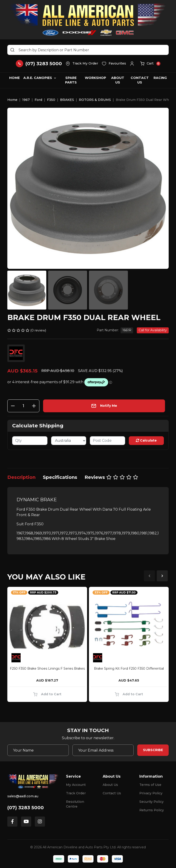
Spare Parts (71, 80)
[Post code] (107, 441)
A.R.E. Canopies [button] (38, 78)
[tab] (21, 477)
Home (14, 78)
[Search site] (12, 50)
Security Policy (151, 802)
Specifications (60, 477)
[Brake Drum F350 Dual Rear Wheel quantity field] (23, 406)
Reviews (111, 477)
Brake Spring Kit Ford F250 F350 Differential (129, 669)
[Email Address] (103, 750)
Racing (160, 78)
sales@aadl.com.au (23, 796)
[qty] (30, 441)
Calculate (146, 440)
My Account (76, 785)
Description (21, 477)
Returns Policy (152, 810)
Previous (149, 576)
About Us (118, 80)
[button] (133, 64)
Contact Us (140, 80)
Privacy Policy (151, 793)
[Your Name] (38, 750)
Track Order (76, 793)
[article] (47, 645)
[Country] (69, 441)
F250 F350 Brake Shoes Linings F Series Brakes (47, 669)
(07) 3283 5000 (26, 808)
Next (162, 576)
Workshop (95, 78)
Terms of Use (150, 785)
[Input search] (88, 50)
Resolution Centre (75, 804)
